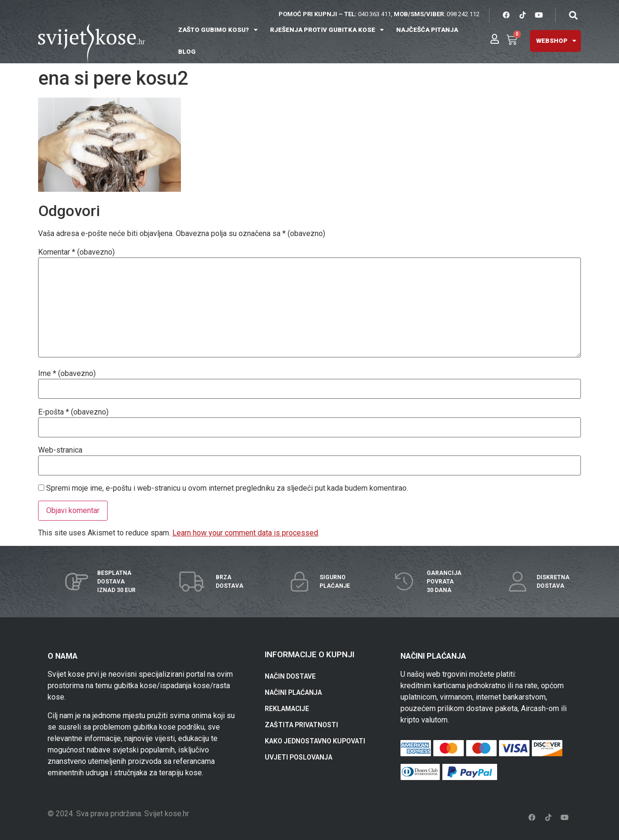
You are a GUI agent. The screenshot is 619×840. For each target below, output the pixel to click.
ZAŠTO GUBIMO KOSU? (218, 30)
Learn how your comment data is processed (245, 533)
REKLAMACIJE (287, 709)
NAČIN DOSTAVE (290, 676)
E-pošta (73, 412)
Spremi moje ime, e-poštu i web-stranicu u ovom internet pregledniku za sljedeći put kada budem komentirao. (227, 488)
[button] (573, 15)
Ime (67, 374)
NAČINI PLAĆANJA (293, 692)
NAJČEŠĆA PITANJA (427, 30)
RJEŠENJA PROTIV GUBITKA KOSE (327, 30)
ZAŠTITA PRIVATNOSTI (301, 725)
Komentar (76, 252)
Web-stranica (60, 450)
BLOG (187, 52)
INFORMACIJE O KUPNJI (309, 654)
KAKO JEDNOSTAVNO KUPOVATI (315, 741)
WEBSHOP (556, 41)
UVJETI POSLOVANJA (299, 757)
